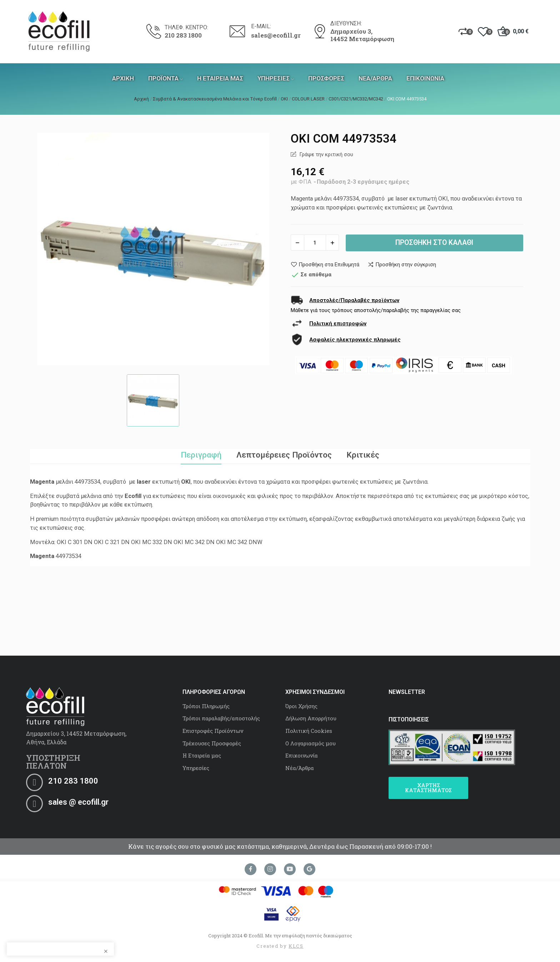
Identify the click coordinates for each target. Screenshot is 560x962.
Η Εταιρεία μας (202, 755)
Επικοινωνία (302, 755)
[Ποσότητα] (315, 243)
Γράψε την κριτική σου (326, 154)
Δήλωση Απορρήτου (311, 718)
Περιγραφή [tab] (201, 455)
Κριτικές (363, 455)
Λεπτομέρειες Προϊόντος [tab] (284, 455)
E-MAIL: (261, 26)
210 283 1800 (183, 35)
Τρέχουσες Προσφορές (212, 743)
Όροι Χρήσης (301, 706)
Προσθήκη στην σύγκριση (402, 265)
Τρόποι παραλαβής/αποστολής (221, 718)
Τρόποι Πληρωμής (206, 706)
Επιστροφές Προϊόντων (213, 731)
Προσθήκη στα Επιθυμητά (325, 265)
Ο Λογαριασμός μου (311, 743)
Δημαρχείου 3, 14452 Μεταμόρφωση (362, 35)
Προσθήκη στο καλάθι (434, 243)
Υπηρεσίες (196, 768)
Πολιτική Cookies (309, 731)
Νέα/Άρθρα (300, 768)
